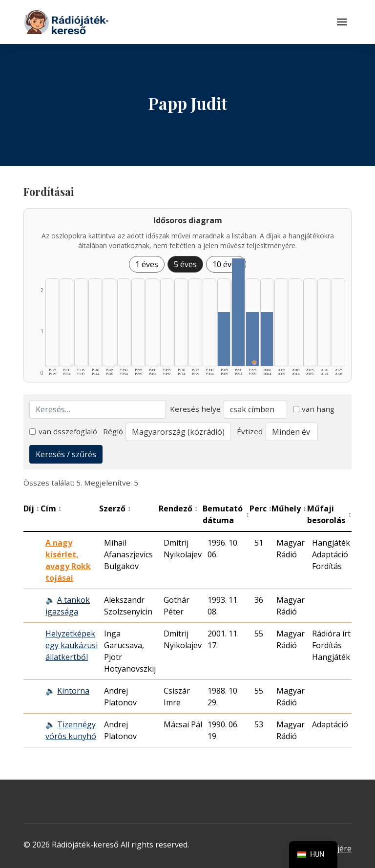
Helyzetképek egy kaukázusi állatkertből (72, 645)
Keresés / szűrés (66, 454)
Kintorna (73, 691)
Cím (51, 508)
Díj (31, 508)
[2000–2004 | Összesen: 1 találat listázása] (267, 339)
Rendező (178, 508)
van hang (314, 409)
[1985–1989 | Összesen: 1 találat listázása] (224, 339)
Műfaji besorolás (329, 514)
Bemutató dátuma (226, 514)
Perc (261, 508)
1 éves (147, 264)
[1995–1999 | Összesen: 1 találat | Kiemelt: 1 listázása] (252, 339)
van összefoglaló (63, 431)
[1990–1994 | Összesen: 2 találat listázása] (238, 312)
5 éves (185, 264)
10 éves (226, 264)
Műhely (289, 508)
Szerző (115, 508)
